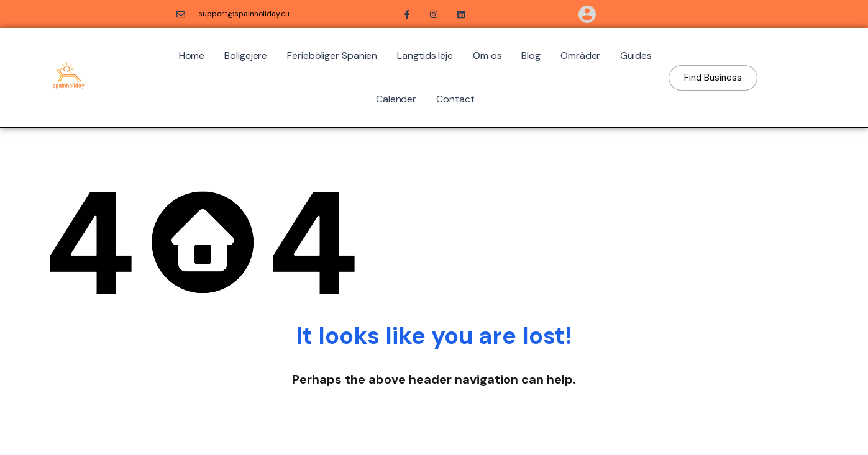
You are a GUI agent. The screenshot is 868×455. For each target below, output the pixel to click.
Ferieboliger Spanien (332, 56)
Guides (636, 56)
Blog (531, 56)
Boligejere (246, 56)
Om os (487, 56)
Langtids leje (425, 56)
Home (192, 56)
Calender (396, 99)
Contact (455, 99)
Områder (580, 56)
